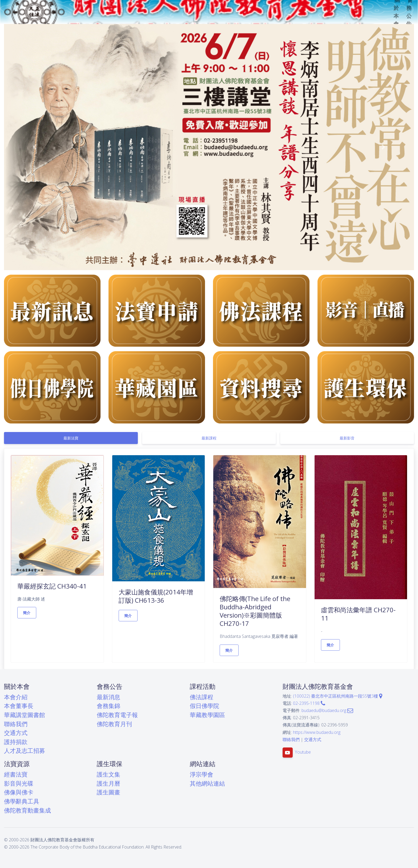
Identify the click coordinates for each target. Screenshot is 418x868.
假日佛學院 (204, 706)
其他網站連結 (207, 783)
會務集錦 (108, 706)
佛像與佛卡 (19, 792)
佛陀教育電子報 (117, 715)
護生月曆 (108, 783)
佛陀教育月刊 (114, 724)
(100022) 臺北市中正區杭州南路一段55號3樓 (338, 696)
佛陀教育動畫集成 (27, 810)
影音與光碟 (19, 783)
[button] (35, 147)
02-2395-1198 (309, 703)
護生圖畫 (108, 792)
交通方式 (16, 733)
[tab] (71, 438)
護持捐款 (16, 742)
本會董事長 (19, 706)
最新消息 (108, 697)
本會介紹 (16, 697)
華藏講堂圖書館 (25, 715)
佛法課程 (202, 697)
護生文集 (108, 774)
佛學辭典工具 (22, 801)
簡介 (27, 613)
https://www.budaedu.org (317, 732)
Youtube (303, 752)
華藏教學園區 (207, 715)
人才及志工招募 (25, 751)
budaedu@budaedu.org (327, 710)
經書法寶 (16, 774)
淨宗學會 (202, 774)
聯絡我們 (16, 724)
